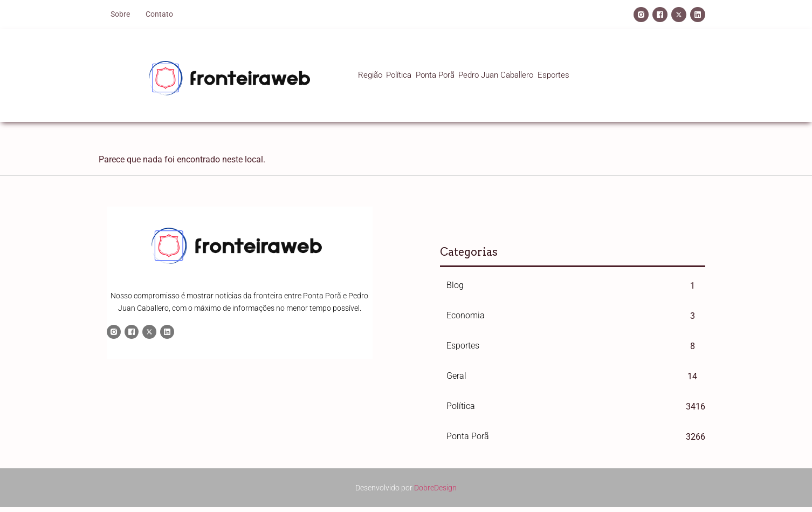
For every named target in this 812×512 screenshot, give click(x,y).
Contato (159, 14)
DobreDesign (435, 484)
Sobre (120, 14)
